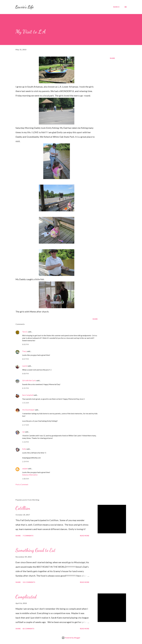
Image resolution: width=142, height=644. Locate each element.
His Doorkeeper (28, 410)
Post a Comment (22, 484)
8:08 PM (26, 373)
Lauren (25, 366)
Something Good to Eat (35, 550)
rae (23, 432)
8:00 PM (26, 344)
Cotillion (23, 508)
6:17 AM (26, 425)
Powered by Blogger (71, 638)
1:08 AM (26, 479)
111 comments (29, 582)
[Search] (116, 7)
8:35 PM (26, 388)
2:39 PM (26, 461)
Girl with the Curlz (29, 380)
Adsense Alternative (30, 475)
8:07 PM (26, 359)
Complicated (26, 597)
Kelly (24, 449)
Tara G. (25, 332)
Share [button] (112, 58)
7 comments (28, 536)
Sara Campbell (28, 395)
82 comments (28, 629)
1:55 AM (26, 403)
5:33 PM (26, 442)
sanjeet (25, 468)
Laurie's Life (24, 7)
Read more (85, 536)
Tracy (24, 351)
